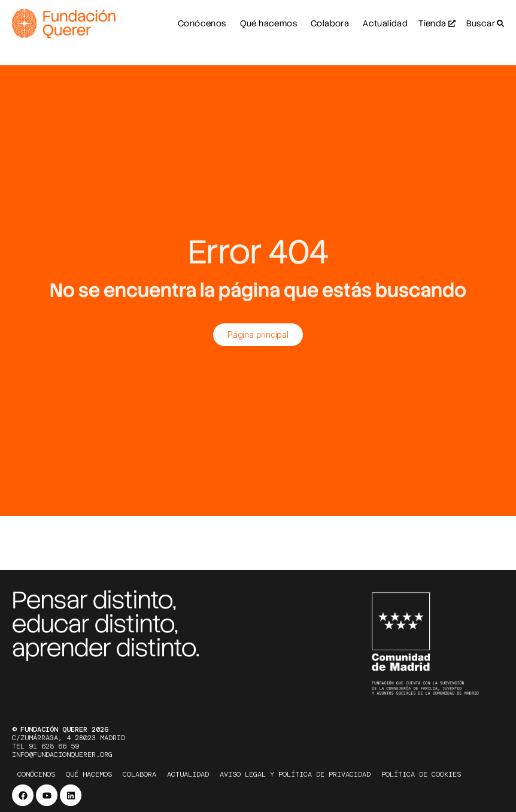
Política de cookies (421, 774)
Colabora (139, 774)
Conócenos (36, 774)
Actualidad (188, 774)
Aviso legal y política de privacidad (295, 774)
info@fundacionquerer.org (62, 755)
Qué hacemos (89, 774)
